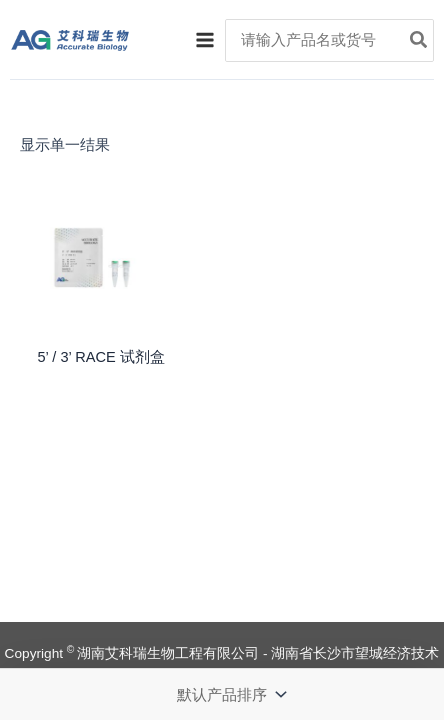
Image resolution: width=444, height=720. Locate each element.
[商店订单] (230, 694)
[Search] (419, 41)
